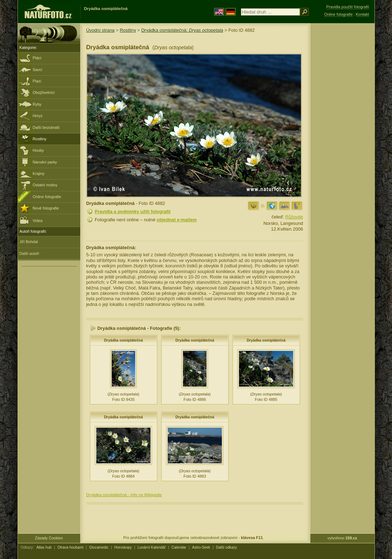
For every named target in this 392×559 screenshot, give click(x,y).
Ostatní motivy (45, 185)
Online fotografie (47, 197)
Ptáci (37, 58)
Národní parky (45, 162)
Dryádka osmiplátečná (124, 340)
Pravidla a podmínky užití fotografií (133, 211)
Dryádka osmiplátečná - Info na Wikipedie (124, 495)
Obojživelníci (44, 92)
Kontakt (363, 14)
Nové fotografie (46, 208)
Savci (38, 70)
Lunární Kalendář (152, 547)
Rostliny (40, 139)
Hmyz (38, 116)
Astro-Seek (201, 547)
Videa (31, 220)
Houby (38, 150)
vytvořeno (342, 538)
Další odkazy (227, 547)
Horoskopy (123, 547)
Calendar (179, 547)
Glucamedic (99, 547)
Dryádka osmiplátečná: (182, 30)
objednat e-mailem (177, 220)
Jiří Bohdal (29, 242)
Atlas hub (44, 547)
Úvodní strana (101, 30)
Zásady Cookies (49, 538)
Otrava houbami (70, 547)
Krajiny (39, 173)
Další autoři (29, 253)
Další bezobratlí (46, 127)
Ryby (37, 104)
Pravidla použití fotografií (348, 7)
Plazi (37, 81)
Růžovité (294, 217)
